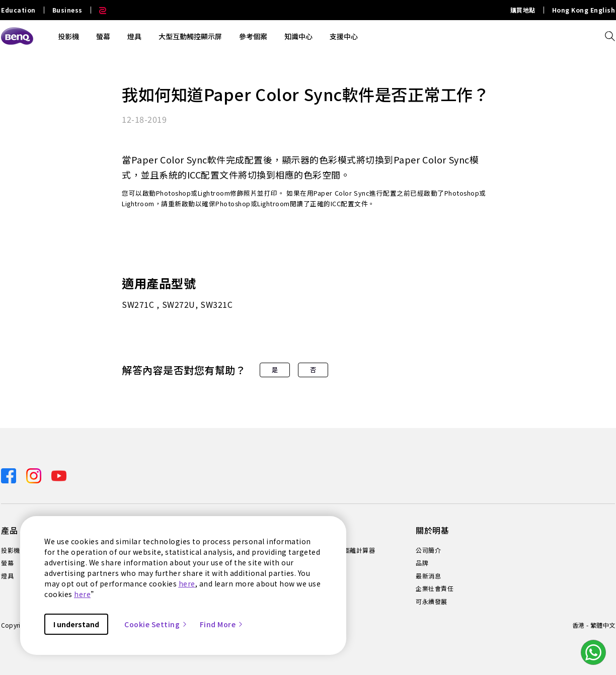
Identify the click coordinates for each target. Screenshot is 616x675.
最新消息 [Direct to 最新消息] (428, 576)
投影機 (68, 36)
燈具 (134, 36)
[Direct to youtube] (59, 475)
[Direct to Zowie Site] (99, 10)
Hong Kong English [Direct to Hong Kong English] (584, 10)
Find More (222, 624)
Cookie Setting (156, 624)
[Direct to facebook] (10, 475)
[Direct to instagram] (35, 475)
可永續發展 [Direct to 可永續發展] (432, 602)
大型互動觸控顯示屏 (190, 36)
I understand (76, 624)
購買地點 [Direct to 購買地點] (523, 10)
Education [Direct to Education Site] (18, 10)
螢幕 (103, 36)
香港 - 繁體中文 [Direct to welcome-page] (594, 625)
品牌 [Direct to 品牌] (422, 563)
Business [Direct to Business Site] (67, 10)
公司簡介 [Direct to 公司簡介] (428, 550)
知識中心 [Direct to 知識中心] (325, 563)
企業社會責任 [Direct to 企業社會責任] (435, 588)
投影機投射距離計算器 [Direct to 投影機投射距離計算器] (343, 550)
